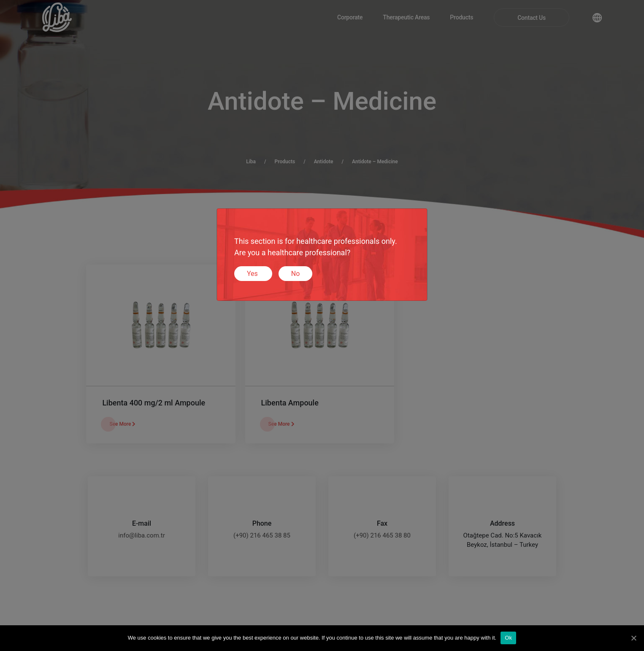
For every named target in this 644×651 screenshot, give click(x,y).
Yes (253, 274)
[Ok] (633, 638)
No (296, 274)
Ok (508, 638)
